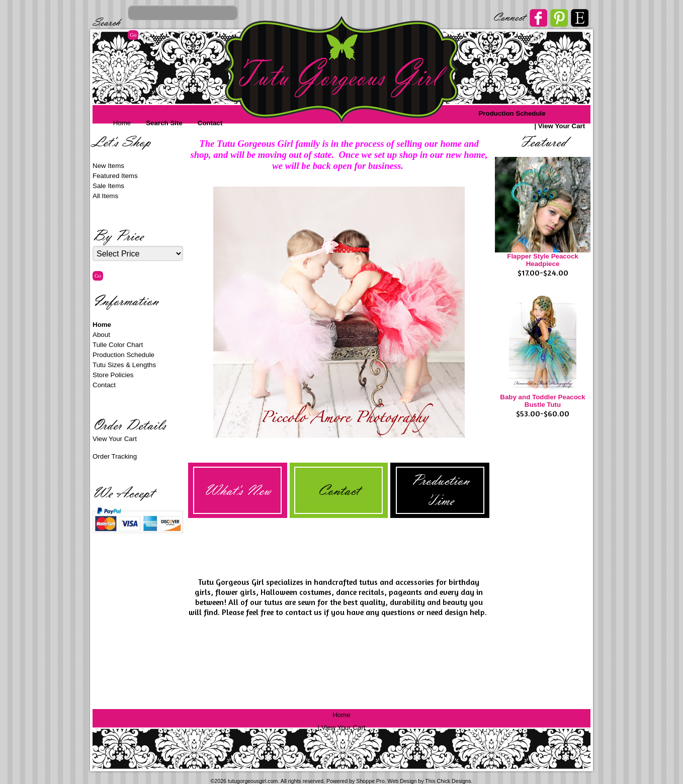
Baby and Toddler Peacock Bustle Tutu (542, 401)
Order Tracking (115, 456)
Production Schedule (512, 113)
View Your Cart (562, 126)
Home (122, 123)
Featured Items (115, 176)
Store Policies (113, 375)
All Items (105, 196)
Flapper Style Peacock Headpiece (543, 260)
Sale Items (108, 186)
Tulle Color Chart (118, 345)
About (101, 335)
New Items (108, 166)
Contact (210, 123)
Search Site (164, 123)
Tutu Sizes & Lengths (124, 365)
